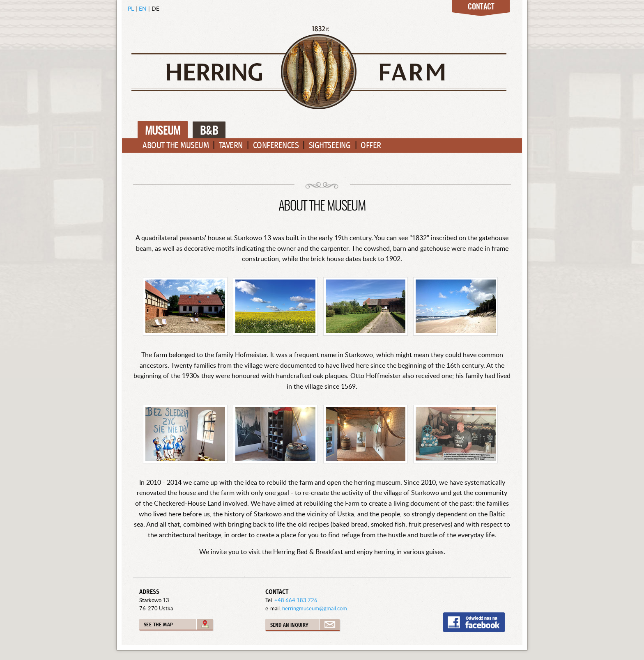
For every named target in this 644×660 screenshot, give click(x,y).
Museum (163, 131)
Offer (371, 146)
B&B (209, 131)
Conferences (276, 146)
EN (143, 8)
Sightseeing (330, 146)
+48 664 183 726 (296, 600)
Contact (481, 7)
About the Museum (176, 146)
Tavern (231, 146)
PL (131, 8)
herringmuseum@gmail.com (315, 608)
